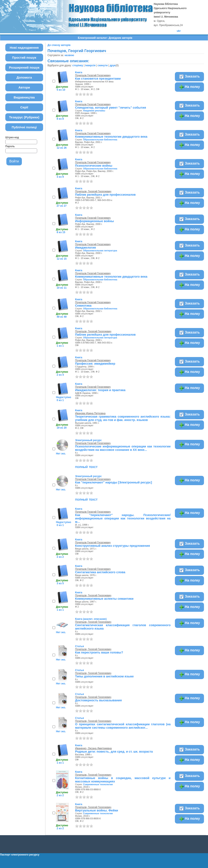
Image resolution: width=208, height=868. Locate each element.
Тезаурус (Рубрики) (24, 117)
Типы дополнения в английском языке (104, 676)
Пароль (10, 146)
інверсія (90, 65)
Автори (24, 87)
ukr (179, 31)
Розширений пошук (24, 67)
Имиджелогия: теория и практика (100, 390)
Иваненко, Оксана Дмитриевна (93, 748)
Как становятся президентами (98, 79)
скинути (103, 65)
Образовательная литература (100, 251)
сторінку (78, 65)
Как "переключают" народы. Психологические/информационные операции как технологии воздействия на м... (123, 518)
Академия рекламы (94, 111)
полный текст (86, 467)
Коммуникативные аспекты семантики (104, 599)
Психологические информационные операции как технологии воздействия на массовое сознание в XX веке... (123, 448)
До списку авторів (59, 45)
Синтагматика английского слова (100, 572)
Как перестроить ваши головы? (99, 652)
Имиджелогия (86, 248)
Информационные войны (95, 221)
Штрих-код (12, 137)
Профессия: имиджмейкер (95, 364)
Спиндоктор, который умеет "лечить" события (111, 108)
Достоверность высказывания (98, 700)
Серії (24, 107)
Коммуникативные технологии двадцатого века (111, 137)
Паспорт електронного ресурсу (20, 855)
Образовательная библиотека (100, 140)
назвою (69, 55)
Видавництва (24, 97)
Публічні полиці (24, 127)
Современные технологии (98, 784)
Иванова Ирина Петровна (90, 413)
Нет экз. (61, 454)
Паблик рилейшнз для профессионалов (105, 195)
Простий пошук (24, 57)
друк (113, 65)
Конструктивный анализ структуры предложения (113, 546)
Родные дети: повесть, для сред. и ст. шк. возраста (114, 752)
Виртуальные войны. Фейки (97, 810)
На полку (189, 87)
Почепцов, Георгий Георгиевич (93, 191)
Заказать (189, 77)
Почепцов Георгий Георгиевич (93, 75)
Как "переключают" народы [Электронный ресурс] (114, 482)
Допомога (24, 77)
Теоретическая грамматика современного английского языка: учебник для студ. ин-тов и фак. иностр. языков (123, 418)
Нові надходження (24, 48)
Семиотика (83, 306)
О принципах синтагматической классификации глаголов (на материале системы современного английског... (123, 726)
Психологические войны (94, 166)
